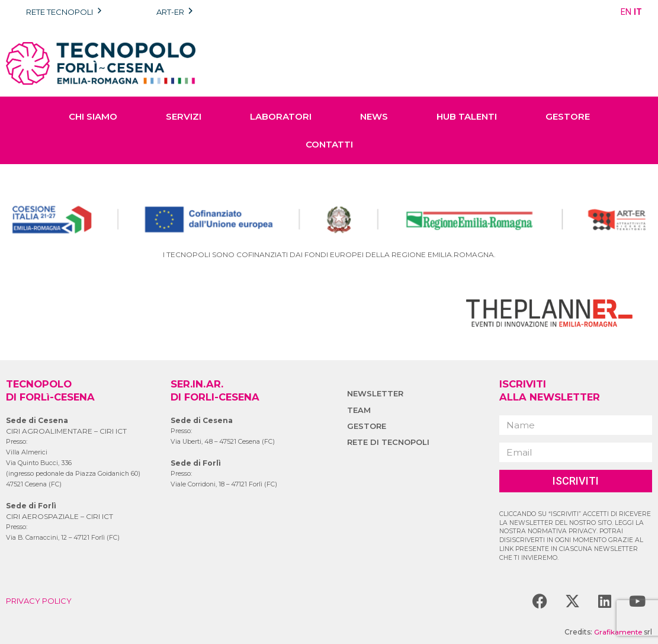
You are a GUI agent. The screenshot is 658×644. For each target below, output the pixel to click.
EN (626, 12)
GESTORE (568, 116)
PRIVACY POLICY (42, 601)
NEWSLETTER (377, 393)
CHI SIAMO (93, 116)
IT (638, 12)
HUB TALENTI (467, 116)
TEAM (360, 410)
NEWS (374, 116)
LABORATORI (281, 116)
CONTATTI (329, 144)
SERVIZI (184, 116)
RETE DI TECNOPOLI (391, 442)
